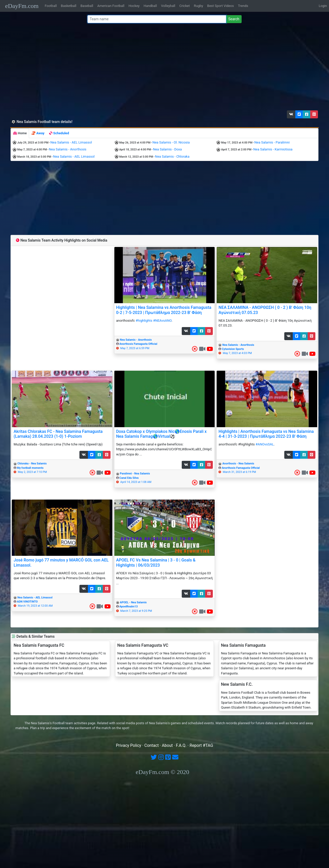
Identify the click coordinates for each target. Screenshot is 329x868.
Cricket (185, 6)
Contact (152, 745)
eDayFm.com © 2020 (162, 772)
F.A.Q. (181, 745)
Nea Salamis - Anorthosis (68, 149)
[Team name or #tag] (157, 19)
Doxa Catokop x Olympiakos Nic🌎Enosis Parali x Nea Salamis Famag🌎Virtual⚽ (161, 434)
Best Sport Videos (221, 6)
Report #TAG (202, 745)
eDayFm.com (22, 6)
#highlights (144, 321)
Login (323, 6)
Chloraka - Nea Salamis (32, 464)
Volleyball (168, 6)
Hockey (134, 6)
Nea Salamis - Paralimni (272, 142)
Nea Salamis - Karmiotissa (273, 149)
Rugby (198, 6)
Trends (243, 6)
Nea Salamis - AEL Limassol (71, 142)
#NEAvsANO (162, 321)
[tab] (20, 133)
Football (51, 6)
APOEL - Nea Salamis (133, 602)
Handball (150, 6)
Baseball (87, 6)
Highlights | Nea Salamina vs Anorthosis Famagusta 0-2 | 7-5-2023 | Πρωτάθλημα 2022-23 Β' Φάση (164, 310)
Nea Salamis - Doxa (167, 149)
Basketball (69, 6)
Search (234, 19)
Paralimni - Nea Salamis (135, 474)
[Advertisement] (163, 68)
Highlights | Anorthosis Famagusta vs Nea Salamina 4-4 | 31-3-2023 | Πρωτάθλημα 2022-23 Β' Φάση (266, 434)
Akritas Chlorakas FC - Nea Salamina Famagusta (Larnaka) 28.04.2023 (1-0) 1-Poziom (58, 434)
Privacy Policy (129, 745)
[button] (291, 114)
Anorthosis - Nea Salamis (238, 464)
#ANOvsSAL (265, 444)
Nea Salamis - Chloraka (172, 156)
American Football (111, 6)
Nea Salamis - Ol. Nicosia (171, 142)
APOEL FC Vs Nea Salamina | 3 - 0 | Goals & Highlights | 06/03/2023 (156, 562)
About (167, 745)
